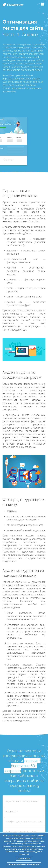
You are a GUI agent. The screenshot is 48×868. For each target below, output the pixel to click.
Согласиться (24, 859)
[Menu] (42, 5)
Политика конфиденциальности (24, 864)
